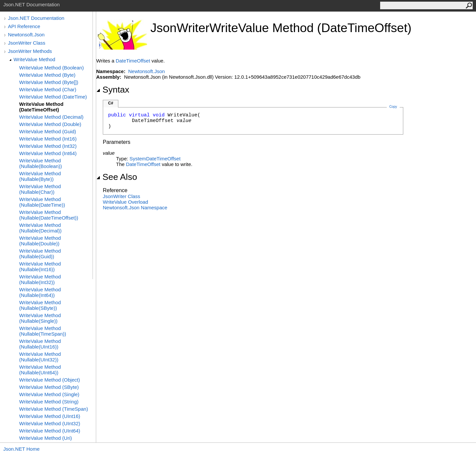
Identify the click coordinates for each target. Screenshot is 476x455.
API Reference (24, 26)
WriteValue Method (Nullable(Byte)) (40, 176)
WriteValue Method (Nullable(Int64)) (40, 292)
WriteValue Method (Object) (50, 380)
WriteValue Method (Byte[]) (49, 82)
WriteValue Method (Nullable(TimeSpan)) (43, 331)
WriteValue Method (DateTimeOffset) (41, 107)
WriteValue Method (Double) (50, 124)
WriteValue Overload (125, 202)
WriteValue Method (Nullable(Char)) (40, 189)
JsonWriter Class (27, 43)
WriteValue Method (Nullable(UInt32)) (40, 357)
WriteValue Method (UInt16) (50, 416)
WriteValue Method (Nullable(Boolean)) (40, 163)
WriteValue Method (34, 59)
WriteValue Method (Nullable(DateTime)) (42, 202)
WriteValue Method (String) (49, 402)
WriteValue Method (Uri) (46, 438)
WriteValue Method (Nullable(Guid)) (40, 254)
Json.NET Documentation (36, 18)
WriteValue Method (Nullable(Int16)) (40, 267)
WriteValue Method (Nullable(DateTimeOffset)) (49, 215)
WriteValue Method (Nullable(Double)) (40, 241)
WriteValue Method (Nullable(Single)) (40, 318)
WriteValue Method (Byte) (47, 75)
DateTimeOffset (133, 61)
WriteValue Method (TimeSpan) (54, 409)
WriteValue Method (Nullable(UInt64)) (40, 370)
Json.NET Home (21, 449)
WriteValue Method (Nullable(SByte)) (40, 305)
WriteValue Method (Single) (49, 394)
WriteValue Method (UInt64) (50, 431)
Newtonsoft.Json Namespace (135, 207)
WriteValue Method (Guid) (48, 131)
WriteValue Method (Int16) (48, 139)
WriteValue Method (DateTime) (53, 97)
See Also (117, 177)
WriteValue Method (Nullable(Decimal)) (40, 228)
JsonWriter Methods (30, 51)
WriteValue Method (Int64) (48, 153)
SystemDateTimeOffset (155, 159)
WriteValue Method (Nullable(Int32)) (40, 279)
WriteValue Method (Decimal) (51, 117)
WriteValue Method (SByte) (49, 387)
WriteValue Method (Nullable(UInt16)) (40, 344)
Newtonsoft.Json (26, 35)
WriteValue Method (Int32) (48, 146)
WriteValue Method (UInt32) (50, 423)
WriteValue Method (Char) (48, 89)
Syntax (113, 90)
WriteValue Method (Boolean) (51, 68)
